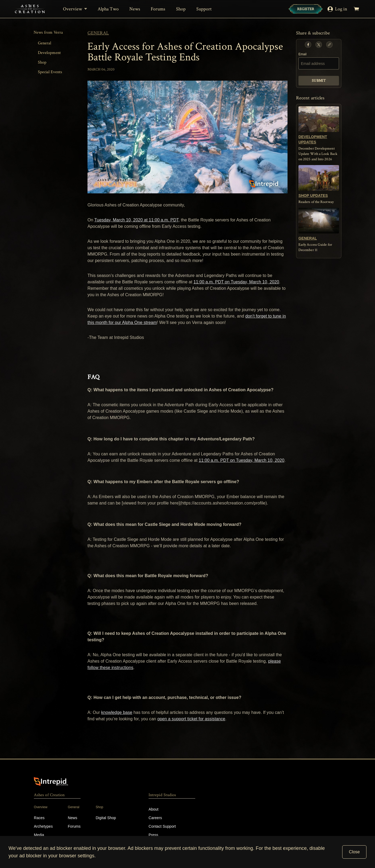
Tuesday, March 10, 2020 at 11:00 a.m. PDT (136, 220)
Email (302, 54)
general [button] (308, 238)
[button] (308, 45)
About (153, 809)
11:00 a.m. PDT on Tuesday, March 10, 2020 (236, 282)
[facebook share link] (308, 45)
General (45, 43)
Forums (158, 9)
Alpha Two (108, 9)
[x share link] (319, 45)
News (135, 9)
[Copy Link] (329, 45)
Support (204, 9)
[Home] (30, 9)
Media (39, 835)
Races (39, 818)
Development (49, 53)
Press (153, 835)
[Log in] (338, 9)
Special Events (50, 72)
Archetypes (43, 826)
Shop (181, 9)
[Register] (306, 9)
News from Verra (48, 32)
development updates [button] (313, 139)
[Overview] (75, 9)
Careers (155, 818)
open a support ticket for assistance (191, 719)
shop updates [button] (313, 196)
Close (354, 852)
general (98, 33)
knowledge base (117, 712)
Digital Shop (106, 818)
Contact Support (162, 826)
